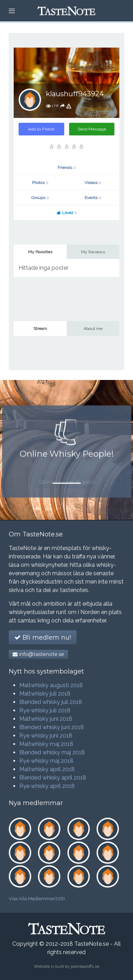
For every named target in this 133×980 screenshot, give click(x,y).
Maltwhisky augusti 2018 (51, 685)
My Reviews (93, 252)
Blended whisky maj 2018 (52, 752)
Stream (40, 329)
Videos (93, 183)
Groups (40, 198)
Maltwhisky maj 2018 (46, 744)
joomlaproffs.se (85, 966)
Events (93, 198)
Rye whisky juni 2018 (46, 736)
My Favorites (40, 252)
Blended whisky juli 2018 (51, 702)
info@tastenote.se (38, 654)
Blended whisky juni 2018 (52, 727)
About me (93, 329)
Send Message (92, 129)
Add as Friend (41, 129)
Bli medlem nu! (43, 637)
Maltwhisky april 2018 (47, 769)
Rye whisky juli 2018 (45, 710)
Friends (67, 168)
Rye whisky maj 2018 (46, 761)
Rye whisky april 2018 (47, 786)
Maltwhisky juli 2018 (45, 694)
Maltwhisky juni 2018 (46, 719)
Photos (40, 183)
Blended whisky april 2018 (53, 778)
